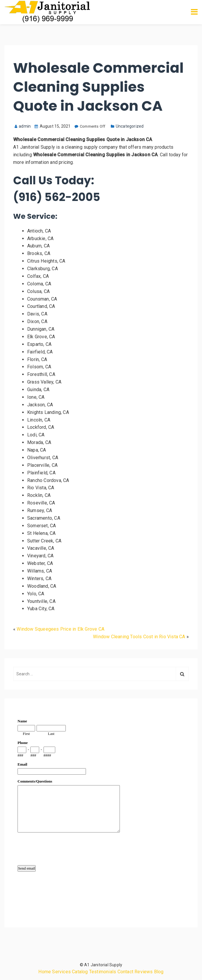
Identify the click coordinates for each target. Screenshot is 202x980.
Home (45, 972)
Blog (159, 972)
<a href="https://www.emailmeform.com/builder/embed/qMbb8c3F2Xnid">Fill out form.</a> (101, 812)
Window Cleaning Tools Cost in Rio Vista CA (139, 637)
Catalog (80, 972)
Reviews (144, 972)
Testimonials (103, 972)
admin (23, 126)
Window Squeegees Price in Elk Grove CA (61, 629)
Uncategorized (130, 126)
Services (61, 972)
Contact (125, 972)
